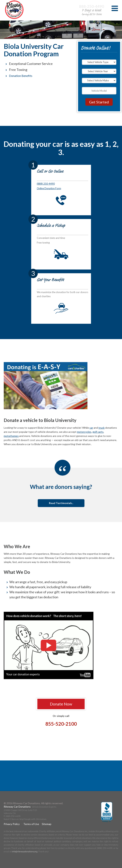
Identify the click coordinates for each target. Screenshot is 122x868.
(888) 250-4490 (46, 184)
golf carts (98, 432)
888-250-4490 (92, 6)
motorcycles (84, 432)
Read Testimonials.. (61, 503)
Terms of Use (31, 824)
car (91, 428)
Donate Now (61, 704)
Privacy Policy (12, 824)
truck (102, 428)
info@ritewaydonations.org (25, 851)
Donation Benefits (21, 76)
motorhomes (11, 436)
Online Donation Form (49, 188)
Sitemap (47, 824)
